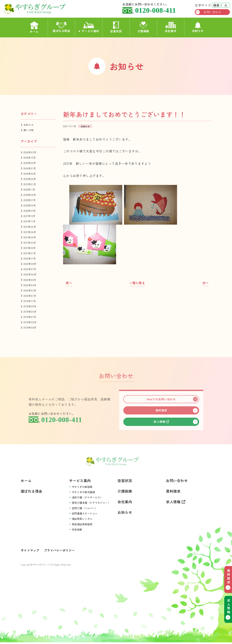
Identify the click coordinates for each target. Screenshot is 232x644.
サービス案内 (90, 31)
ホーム (34, 27)
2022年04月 (30, 205)
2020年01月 (30, 296)
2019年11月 (30, 301)
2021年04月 (30, 237)
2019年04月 (30, 327)
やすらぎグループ (39, 9)
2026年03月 (30, 152)
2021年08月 (30, 227)
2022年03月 (30, 211)
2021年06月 (30, 232)
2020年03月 (30, 290)
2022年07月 (30, 200)
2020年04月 (30, 285)
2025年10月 (30, 158)
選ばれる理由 (61, 27)
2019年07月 (30, 317)
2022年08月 (30, 195)
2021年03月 (30, 243)
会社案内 (171, 27)
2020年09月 (30, 264)
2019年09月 (30, 306)
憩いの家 (29, 130)
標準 (216, 5)
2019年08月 (30, 312)
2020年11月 (30, 258)
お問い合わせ (212, 12)
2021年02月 (30, 248)
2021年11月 (30, 221)
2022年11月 (29, 189)
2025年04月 (30, 163)
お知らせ (198, 27)
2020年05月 (30, 280)
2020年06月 (30, 274)
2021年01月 (30, 253)
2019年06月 (30, 322)
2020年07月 (30, 269)
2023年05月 (30, 179)
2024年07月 (30, 168)
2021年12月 (29, 216)
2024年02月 (30, 174)
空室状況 (116, 27)
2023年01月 (30, 184)
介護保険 (143, 27)
